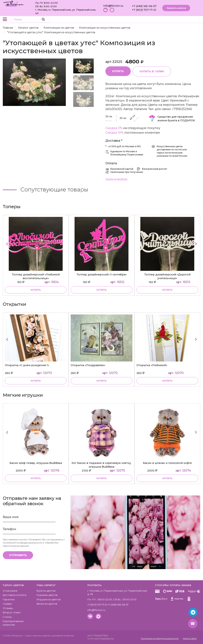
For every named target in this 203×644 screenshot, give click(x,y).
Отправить (18, 555)
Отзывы (8, 608)
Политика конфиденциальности (160, 638)
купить (36, 290)
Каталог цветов (28, 28)
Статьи (7, 617)
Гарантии (9, 599)
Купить (118, 71)
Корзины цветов (47, 595)
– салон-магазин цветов (37, 636)
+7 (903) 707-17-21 (144, 10)
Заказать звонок (176, 8)
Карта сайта (190, 638)
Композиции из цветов (59, 28)
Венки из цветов (47, 604)
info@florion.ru (113, 6)
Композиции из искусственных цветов (105, 28)
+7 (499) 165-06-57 (144, 6)
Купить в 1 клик (152, 71)
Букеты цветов (46, 591)
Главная (8, 28)
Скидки (7, 604)
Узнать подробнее (116, 179)
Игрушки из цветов (49, 599)
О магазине (10, 591)
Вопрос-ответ (12, 612)
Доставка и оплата (15, 595)
